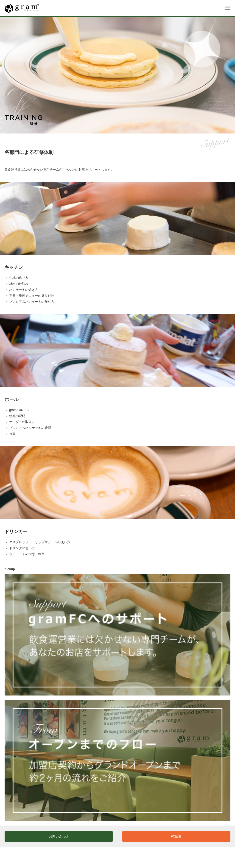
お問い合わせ (59, 836)
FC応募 (176, 836)
